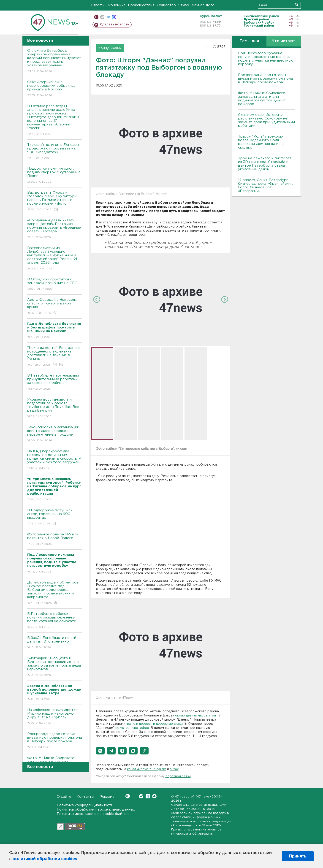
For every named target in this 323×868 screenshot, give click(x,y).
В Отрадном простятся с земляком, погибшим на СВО (55, 284)
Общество (166, 5)
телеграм (108, 17)
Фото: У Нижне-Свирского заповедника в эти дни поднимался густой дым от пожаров (262, 99)
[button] (100, 751)
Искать (297, 5)
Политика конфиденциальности (85, 805)
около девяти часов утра (195, 716)
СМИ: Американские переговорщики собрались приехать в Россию (55, 89)
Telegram (148, 796)
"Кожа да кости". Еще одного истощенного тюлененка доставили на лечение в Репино (55, 357)
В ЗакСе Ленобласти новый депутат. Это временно (55, 643)
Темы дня (249, 41)
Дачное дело (203, 5)
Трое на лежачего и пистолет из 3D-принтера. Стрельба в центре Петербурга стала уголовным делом (265, 164)
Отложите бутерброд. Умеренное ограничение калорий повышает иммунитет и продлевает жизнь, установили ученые (55, 61)
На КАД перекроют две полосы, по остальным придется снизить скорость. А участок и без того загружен (55, 460)
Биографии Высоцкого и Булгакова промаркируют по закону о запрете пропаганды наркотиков (55, 667)
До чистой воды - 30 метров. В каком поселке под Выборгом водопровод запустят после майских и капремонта (55, 593)
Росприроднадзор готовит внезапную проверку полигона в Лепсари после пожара (55, 741)
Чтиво (184, 5)
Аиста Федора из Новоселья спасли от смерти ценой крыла (55, 307)
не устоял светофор (132, 728)
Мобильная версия (96, 17)
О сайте (64, 797)
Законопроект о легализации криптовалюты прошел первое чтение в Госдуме (55, 434)
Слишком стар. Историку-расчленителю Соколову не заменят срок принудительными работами (266, 120)
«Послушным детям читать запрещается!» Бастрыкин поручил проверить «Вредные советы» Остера (55, 229)
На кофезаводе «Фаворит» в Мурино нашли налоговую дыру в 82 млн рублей (55, 717)
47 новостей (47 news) (193, 797)
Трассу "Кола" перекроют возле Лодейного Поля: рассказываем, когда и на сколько (262, 142)
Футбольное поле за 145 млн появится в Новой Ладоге (55, 539)
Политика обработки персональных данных (96, 810)
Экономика (116, 5)
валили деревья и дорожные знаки (155, 724)
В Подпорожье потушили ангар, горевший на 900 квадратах (55, 517)
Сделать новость (115, 24)
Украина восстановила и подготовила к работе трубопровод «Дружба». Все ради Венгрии (55, 408)
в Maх (174, 769)
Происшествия (141, 5)
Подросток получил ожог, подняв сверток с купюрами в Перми (55, 175)
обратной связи (178, 776)
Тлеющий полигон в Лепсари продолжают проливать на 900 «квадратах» (55, 152)
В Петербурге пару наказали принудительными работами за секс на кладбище (55, 382)
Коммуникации (110, 48)
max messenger (114, 17)
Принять (298, 856)
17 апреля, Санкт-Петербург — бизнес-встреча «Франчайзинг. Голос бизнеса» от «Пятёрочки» (265, 186)
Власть (97, 5)
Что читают (284, 41)
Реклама (107, 797)
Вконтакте (128, 796)
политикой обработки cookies (45, 859)
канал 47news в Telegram (147, 769)
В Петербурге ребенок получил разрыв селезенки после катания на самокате (55, 621)
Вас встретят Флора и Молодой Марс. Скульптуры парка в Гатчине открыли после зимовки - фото (55, 201)
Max (154, 796)
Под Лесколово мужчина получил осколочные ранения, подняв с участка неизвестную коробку (266, 59)
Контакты (85, 797)
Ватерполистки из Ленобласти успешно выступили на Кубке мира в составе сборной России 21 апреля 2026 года (55, 259)
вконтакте (102, 17)
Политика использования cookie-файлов (93, 814)
